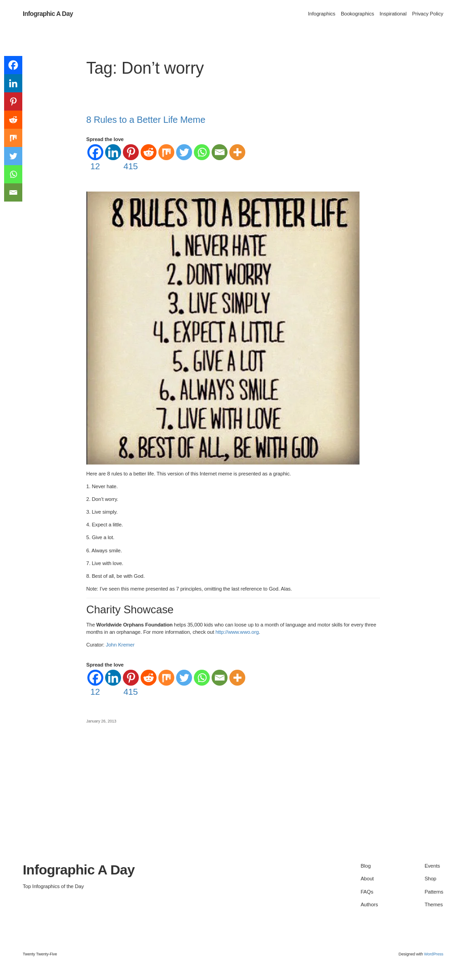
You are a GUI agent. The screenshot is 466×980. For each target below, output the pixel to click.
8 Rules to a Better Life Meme (146, 120)
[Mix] (166, 152)
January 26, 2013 (101, 721)
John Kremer (120, 645)
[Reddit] (149, 152)
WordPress (434, 954)
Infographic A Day (48, 14)
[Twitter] (184, 152)
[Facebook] (95, 158)
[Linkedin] (113, 152)
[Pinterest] (131, 158)
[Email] (220, 152)
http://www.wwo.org (237, 632)
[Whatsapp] (202, 152)
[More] (237, 152)
